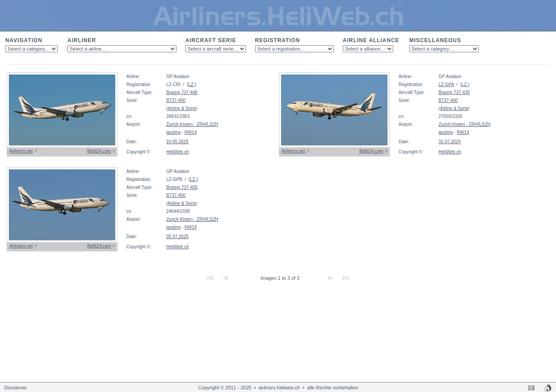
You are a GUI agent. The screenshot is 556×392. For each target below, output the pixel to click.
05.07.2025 (177, 237)
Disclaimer (15, 388)
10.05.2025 (177, 142)
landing (173, 132)
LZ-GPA (446, 84)
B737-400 (176, 100)
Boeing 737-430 (454, 92)
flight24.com (99, 151)
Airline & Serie (182, 108)
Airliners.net (21, 151)
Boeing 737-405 (182, 187)
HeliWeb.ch (178, 152)
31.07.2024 (450, 142)
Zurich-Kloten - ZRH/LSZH (192, 124)
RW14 (191, 132)
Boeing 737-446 (182, 92)
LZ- (191, 84)
